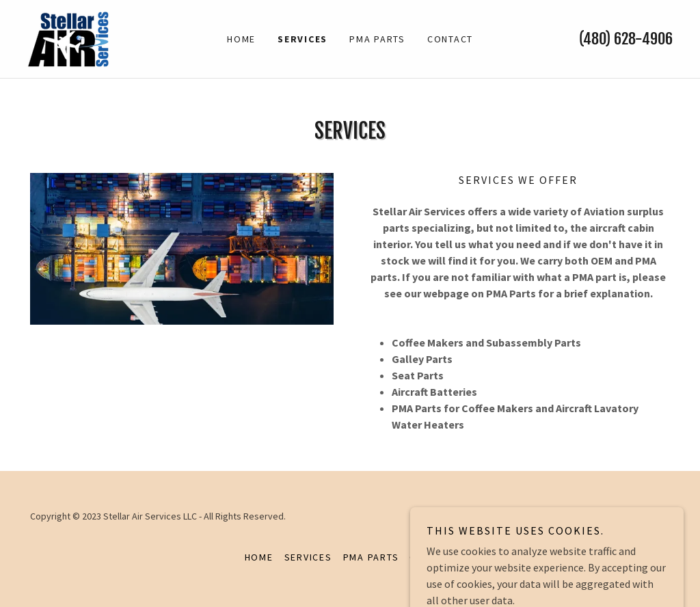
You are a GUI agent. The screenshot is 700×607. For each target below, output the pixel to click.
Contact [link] (450, 39)
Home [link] (241, 39)
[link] (68, 38)
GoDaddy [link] (651, 516)
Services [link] (302, 39)
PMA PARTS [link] (377, 39)
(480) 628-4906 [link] (626, 39)
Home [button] (259, 557)
